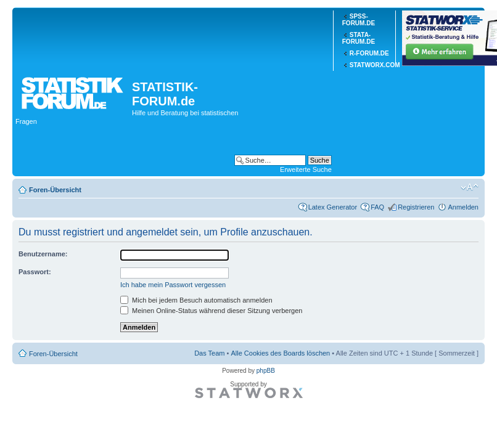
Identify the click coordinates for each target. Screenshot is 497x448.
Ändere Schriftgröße (470, 187)
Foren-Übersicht (55, 190)
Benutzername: (43, 254)
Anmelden (463, 207)
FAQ (377, 207)
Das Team (209, 353)
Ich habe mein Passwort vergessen (173, 285)
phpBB (266, 371)
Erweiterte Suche (306, 169)
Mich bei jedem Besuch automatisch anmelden (196, 300)
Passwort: (35, 272)
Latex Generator (333, 207)
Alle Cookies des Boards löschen (280, 353)
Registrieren (416, 207)
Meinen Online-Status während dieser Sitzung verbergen (211, 311)
